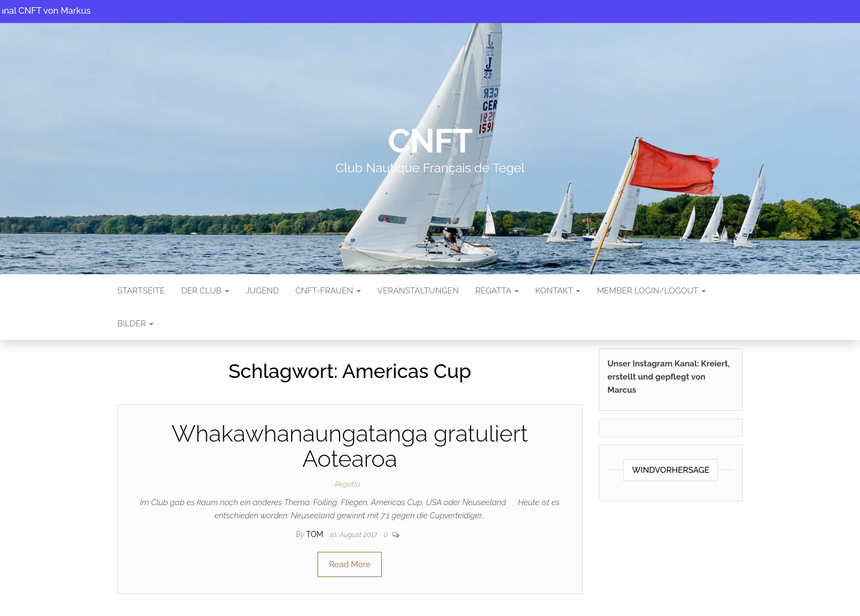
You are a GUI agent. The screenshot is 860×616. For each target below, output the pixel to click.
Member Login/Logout (651, 291)
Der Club (205, 291)
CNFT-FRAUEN (328, 291)
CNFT (430, 141)
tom (316, 534)
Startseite (141, 291)
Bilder (135, 324)
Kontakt (558, 291)
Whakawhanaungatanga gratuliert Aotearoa (350, 446)
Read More (350, 564)
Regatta (497, 291)
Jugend (262, 291)
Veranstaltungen (418, 291)
